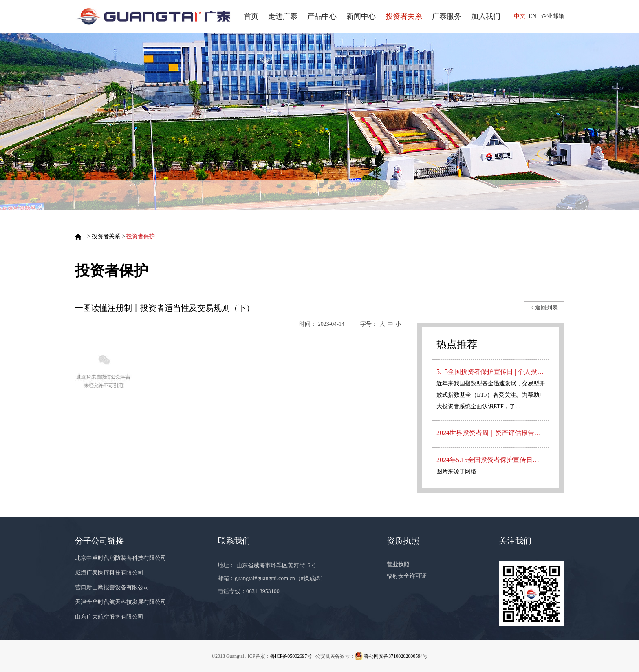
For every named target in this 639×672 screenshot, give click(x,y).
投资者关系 (404, 16)
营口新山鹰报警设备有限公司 (112, 587)
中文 (520, 16)
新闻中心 (361, 16)
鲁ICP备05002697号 (291, 656)
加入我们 (486, 16)
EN (532, 16)
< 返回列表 (544, 308)
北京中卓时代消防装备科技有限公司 (121, 558)
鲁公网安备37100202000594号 (396, 656)
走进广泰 (283, 16)
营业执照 (398, 565)
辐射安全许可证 (407, 576)
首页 (251, 16)
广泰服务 (447, 16)
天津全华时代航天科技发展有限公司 (121, 602)
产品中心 (322, 16)
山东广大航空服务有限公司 (109, 617)
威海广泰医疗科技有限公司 (109, 573)
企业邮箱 (553, 16)
